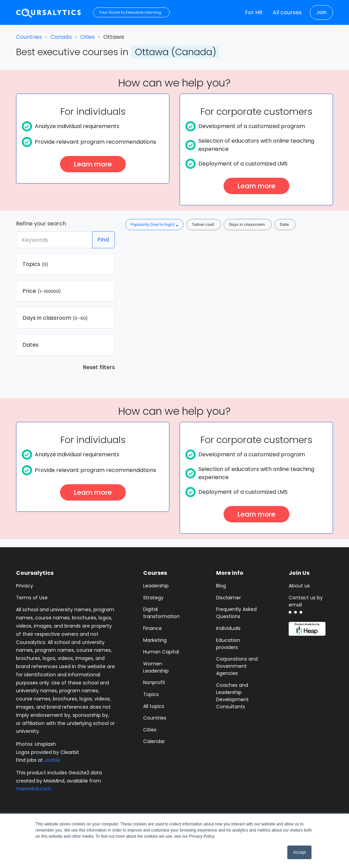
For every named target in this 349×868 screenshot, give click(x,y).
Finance (153, 628)
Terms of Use (32, 598)
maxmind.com (34, 789)
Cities (87, 37)
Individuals (228, 628)
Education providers (228, 644)
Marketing (155, 640)
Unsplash (45, 744)
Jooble (52, 760)
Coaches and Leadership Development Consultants (232, 696)
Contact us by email (306, 601)
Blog (221, 586)
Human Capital (161, 652)
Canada (61, 37)
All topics (154, 706)
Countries (29, 37)
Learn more (93, 164)
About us (299, 586)
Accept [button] (299, 852)
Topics (151, 694)
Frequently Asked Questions (236, 613)
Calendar (154, 741)
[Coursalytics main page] (49, 12)
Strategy (153, 598)
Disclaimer (229, 598)
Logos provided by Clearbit (48, 752)
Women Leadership (156, 667)
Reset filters (99, 367)
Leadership (156, 586)
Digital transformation (161, 613)
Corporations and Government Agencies (237, 666)
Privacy (25, 586)
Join (321, 12)
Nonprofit (154, 682)
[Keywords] (54, 240)
